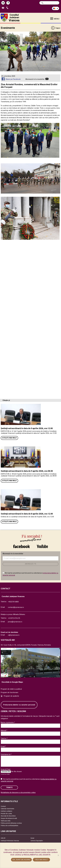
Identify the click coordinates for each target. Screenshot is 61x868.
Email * (3, 746)
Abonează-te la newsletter (35, 79)
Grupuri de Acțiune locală (9, 818)
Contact (3, 806)
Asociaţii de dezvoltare (8, 816)
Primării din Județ (6, 814)
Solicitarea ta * (6, 754)
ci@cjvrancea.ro (14, 635)
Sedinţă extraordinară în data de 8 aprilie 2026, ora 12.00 (27, 514)
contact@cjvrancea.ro (16, 607)
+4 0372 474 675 (14, 618)
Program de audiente (11, 696)
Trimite (9, 788)
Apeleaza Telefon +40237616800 (8, 8)
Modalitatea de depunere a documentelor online (18, 793)
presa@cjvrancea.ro (15, 622)
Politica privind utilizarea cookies (11, 823)
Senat (32, 838)
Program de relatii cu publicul (11, 689)
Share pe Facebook (13, 79)
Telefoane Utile (6, 821)
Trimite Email (4, 8)
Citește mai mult (9, 438)
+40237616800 (13, 602)
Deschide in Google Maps (12, 682)
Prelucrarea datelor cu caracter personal (19, 705)
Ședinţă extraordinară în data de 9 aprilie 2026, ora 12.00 (27, 428)
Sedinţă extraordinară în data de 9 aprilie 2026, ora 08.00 (27, 471)
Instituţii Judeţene (6, 811)
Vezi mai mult (41, 860)
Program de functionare (9, 693)
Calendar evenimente (7, 809)
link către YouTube (42, 546)
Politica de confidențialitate (9, 826)
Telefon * (4, 738)
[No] (58, 855)
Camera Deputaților (37, 841)
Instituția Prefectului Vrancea (10, 841)
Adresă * (4, 730)
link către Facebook (21, 546)
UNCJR (3, 838)
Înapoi (56, 28)
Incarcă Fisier (6, 769)
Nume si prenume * (8, 722)
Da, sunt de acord (21, 860)
